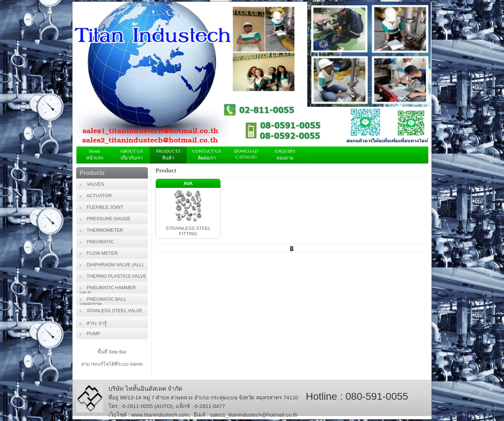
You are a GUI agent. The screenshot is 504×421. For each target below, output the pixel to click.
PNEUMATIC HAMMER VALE (108, 289)
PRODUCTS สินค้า (168, 154)
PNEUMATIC (97, 242)
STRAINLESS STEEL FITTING (188, 231)
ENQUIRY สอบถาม (285, 154)
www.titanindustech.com (160, 415)
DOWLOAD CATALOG (246, 154)
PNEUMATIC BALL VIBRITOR (103, 301)
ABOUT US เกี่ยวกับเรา (131, 154)
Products (92, 173)
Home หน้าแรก (95, 154)
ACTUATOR (96, 196)
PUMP (90, 334)
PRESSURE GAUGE (105, 219)
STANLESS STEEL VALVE (111, 311)
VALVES (92, 184)
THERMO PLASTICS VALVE (113, 276)
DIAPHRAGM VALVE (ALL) (111, 265)
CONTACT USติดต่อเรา (207, 154)
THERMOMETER (101, 230)
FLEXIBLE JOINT (101, 207)
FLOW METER (99, 253)
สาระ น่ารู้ (93, 323)
